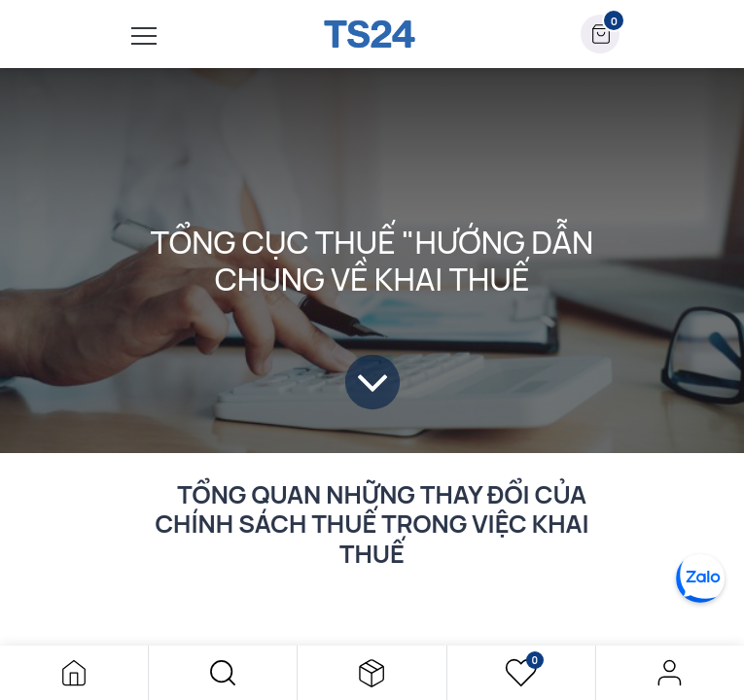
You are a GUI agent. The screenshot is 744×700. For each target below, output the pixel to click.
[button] (223, 673)
